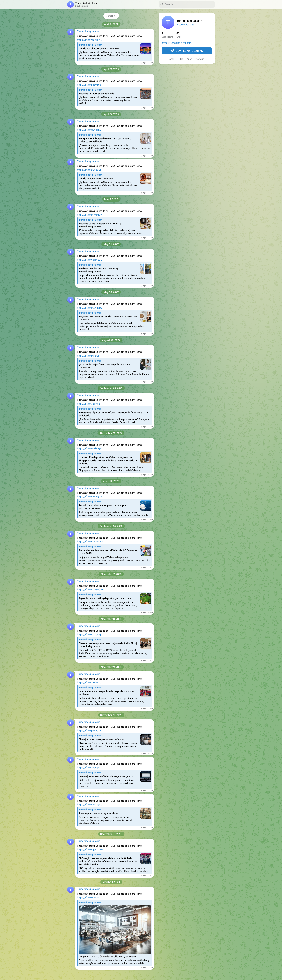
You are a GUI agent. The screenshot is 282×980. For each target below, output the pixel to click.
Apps (189, 59)
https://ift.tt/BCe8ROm (90, 590)
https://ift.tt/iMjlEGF (88, 356)
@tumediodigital (186, 24)
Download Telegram (187, 51)
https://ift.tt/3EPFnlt (88, 404)
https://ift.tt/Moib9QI (89, 449)
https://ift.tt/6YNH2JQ (90, 260)
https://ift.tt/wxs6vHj (89, 634)
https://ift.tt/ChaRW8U (90, 542)
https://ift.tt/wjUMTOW (90, 849)
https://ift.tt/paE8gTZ (89, 730)
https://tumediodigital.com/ (177, 43)
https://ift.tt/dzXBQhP (89, 497)
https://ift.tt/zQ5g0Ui (89, 170)
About (172, 59)
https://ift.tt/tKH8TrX (89, 130)
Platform (200, 59)
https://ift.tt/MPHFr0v (89, 215)
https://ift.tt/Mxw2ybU (90, 308)
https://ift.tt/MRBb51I (89, 897)
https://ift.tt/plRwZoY (89, 85)
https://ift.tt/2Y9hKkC (89, 682)
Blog (181, 59)
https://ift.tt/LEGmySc (89, 805)
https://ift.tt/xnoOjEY (89, 767)
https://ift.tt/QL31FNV (90, 40)
